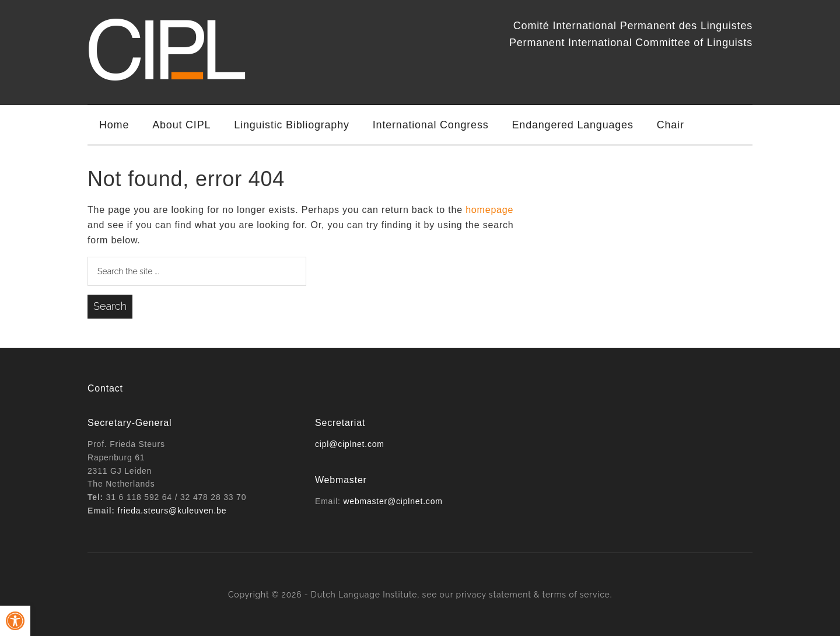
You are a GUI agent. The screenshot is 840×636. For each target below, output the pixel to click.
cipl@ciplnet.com (350, 444)
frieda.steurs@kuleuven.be (172, 511)
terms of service (576, 595)
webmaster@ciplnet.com (393, 501)
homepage (489, 210)
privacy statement (494, 595)
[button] (15, 621)
